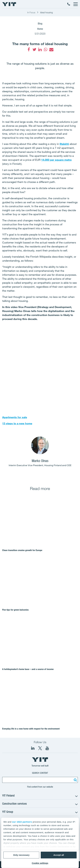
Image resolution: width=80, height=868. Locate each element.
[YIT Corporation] (47, 748)
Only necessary (21, 855)
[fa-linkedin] (40, 50)
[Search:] (75, 780)
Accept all (59, 855)
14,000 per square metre (56, 160)
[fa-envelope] (51, 50)
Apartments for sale (15, 417)
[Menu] (75, 4)
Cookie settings (40, 863)
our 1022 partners (22, 822)
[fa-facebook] (29, 50)
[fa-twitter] (34, 50)
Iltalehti (64, 144)
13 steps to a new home (17, 423)
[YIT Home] (9, 4)
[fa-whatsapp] (46, 50)
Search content (40, 773)
